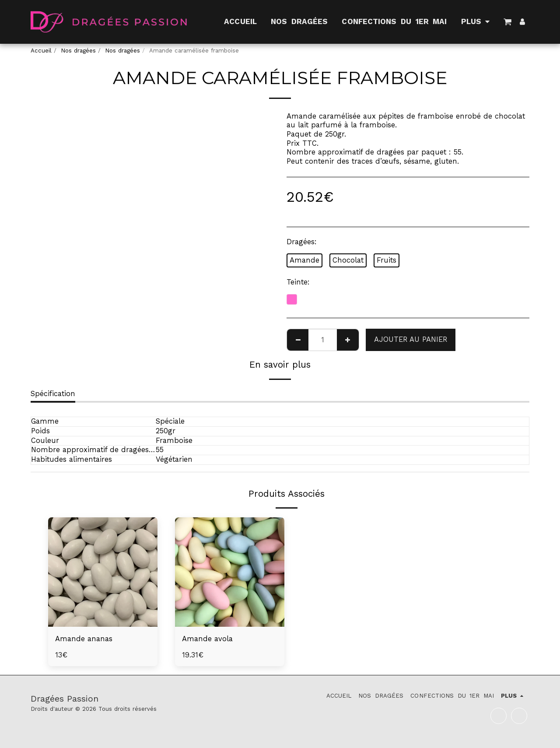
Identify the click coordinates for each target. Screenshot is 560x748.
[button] (507, 22)
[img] (103, 572)
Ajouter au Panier (411, 339)
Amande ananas (84, 639)
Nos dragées (78, 51)
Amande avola (207, 639)
